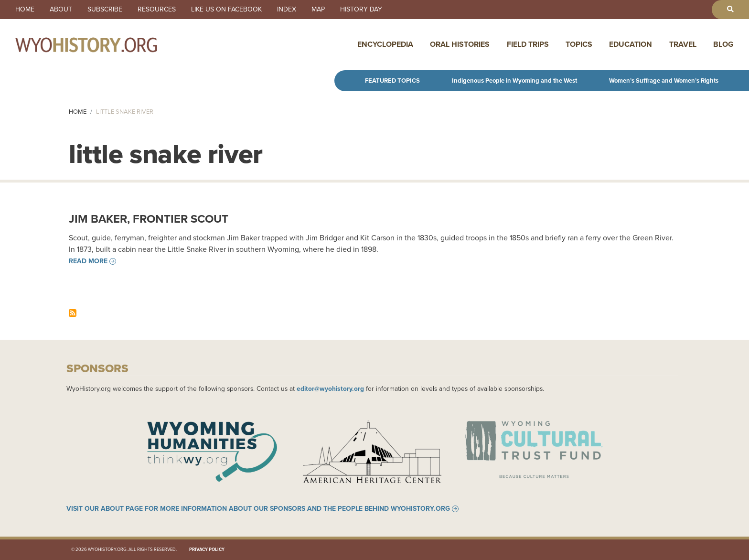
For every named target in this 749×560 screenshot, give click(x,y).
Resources (157, 10)
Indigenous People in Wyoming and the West (514, 81)
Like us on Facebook (226, 10)
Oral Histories (460, 44)
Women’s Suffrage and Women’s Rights (664, 81)
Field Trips (528, 44)
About (61, 10)
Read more (88, 261)
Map (318, 10)
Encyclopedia (385, 44)
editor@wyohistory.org (330, 388)
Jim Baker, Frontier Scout (149, 219)
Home (25, 10)
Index (287, 10)
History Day (361, 10)
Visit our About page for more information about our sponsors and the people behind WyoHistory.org (258, 509)
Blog (723, 44)
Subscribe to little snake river (73, 313)
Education (631, 44)
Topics (579, 44)
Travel (683, 44)
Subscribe (105, 10)
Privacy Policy (207, 549)
